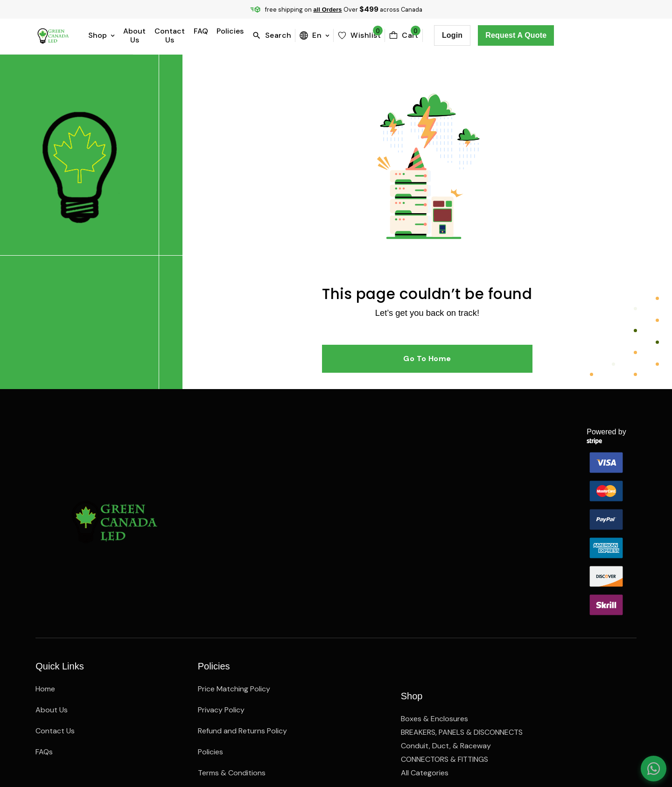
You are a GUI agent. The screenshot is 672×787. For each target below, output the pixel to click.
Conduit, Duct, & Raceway (446, 647)
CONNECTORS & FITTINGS (444, 668)
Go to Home (411, 394)
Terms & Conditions (232, 689)
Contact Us (238, 35)
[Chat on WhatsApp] (649, 764)
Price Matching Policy (234, 605)
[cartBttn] (486, 35)
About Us (192, 35)
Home (45, 605)
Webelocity (148, 744)
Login (534, 35)
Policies (304, 35)
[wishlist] (442, 35)
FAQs (44, 668)
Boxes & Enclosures (434, 605)
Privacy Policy (221, 626)
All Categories (425, 689)
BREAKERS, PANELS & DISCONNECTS (462, 626)
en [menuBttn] (397, 35)
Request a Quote (598, 35)
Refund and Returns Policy (242, 647)
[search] (356, 35)
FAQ (275, 35)
